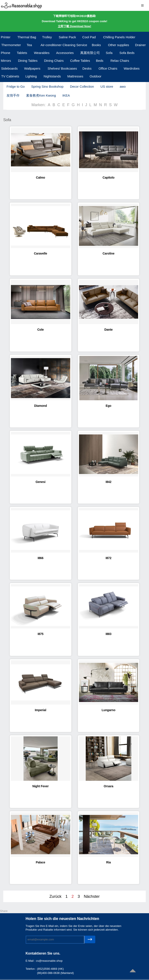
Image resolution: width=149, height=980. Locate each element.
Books (96, 45)
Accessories (65, 53)
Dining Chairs (54, 61)
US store (107, 86)
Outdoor (95, 76)
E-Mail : (31, 961)
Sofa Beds (127, 53)
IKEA (66, 95)
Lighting (31, 76)
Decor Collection (82, 86)
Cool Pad (89, 37)
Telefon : (31, 969)
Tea (29, 45)
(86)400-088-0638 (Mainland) (55, 973)
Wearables (42, 53)
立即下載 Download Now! (74, 26)
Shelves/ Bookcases (62, 68)
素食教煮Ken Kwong (41, 95)
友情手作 (13, 95)
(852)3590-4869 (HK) (50, 969)
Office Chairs (108, 68)
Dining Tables (28, 61)
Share (4, 911)
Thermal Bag (27, 37)
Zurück (55, 896)
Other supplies (119, 45)
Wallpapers (32, 68)
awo (123, 86)
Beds (100, 61)
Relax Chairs (120, 61)
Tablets (22, 53)
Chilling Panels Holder (119, 37)
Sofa (109, 53)
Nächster (92, 896)
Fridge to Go (16, 86)
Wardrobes (132, 68)
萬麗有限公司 (90, 53)
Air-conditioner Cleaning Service (64, 45)
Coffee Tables (80, 61)
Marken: (38, 105)
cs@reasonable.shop (49, 961)
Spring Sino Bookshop (47, 86)
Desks (87, 68)
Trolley (47, 37)
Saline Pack (67, 37)
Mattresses (75, 76)
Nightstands (52, 76)
